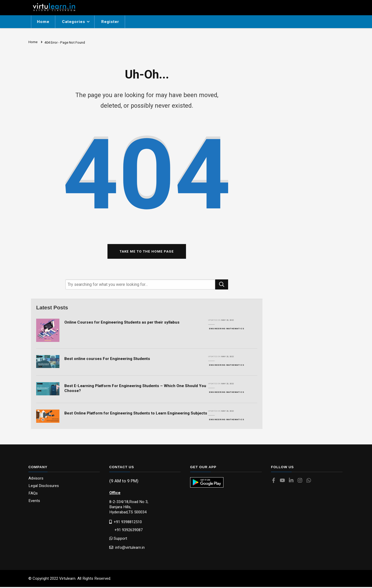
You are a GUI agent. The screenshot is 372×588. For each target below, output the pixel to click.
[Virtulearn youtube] (284, 482)
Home (43, 22)
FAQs (33, 494)
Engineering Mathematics (227, 329)
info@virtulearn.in (127, 548)
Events (34, 502)
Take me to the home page (147, 252)
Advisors (36, 479)
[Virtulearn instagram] (301, 482)
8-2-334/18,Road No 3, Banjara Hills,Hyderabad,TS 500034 (129, 508)
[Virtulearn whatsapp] (310, 482)
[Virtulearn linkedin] (292, 482)
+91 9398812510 (126, 523)
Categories (74, 22)
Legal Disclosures (44, 487)
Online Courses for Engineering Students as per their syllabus (122, 323)
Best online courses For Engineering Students (107, 359)
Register (110, 22)
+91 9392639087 (126, 531)
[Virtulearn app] (207, 483)
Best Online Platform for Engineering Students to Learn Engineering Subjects (136, 414)
